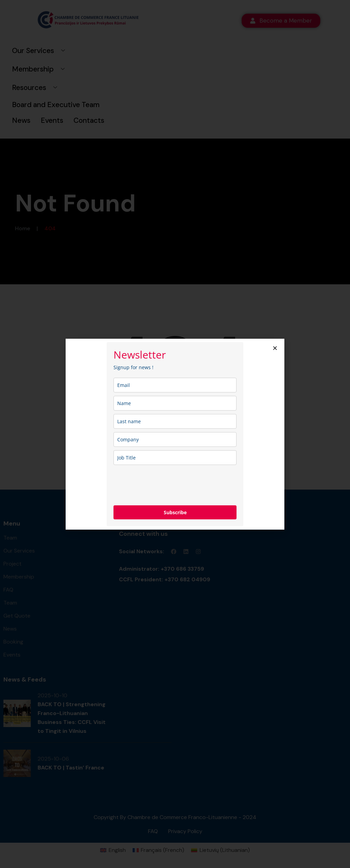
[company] (175, 439)
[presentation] (165, 485)
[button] (275, 348)
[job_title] (175, 458)
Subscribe (175, 512)
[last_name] (175, 421)
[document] (175, 434)
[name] (175, 403)
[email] (175, 385)
